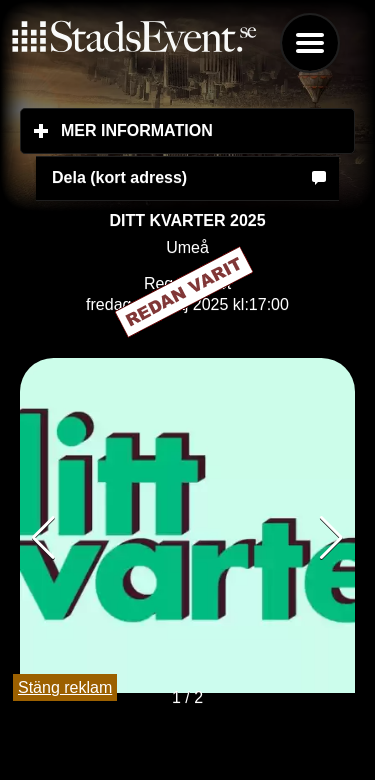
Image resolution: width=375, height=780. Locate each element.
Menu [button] (310, 43)
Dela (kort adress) (119, 177)
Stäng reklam (65, 687)
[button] (331, 538)
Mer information (208, 130)
